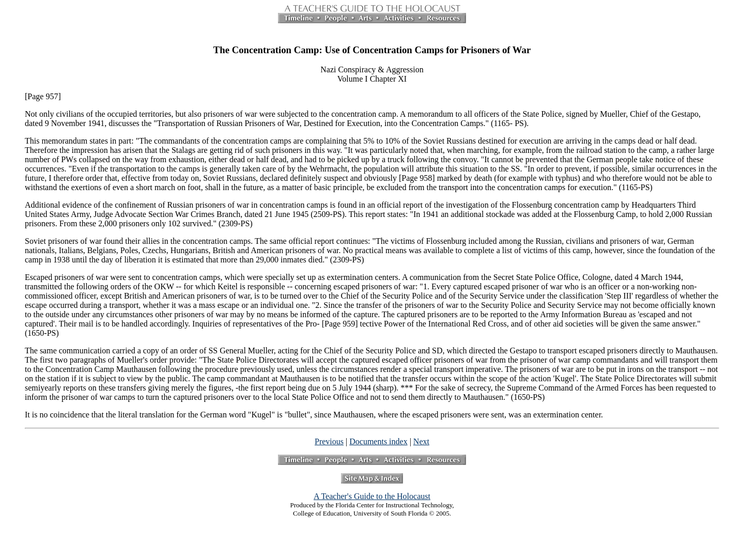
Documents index (378, 441)
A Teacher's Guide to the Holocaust (372, 496)
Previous (329, 441)
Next (421, 441)
